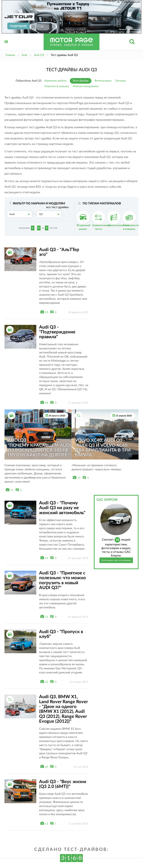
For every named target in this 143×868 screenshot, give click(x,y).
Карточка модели (55, 81)
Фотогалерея (103, 81)
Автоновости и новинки (131, 221)
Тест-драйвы (81, 81)
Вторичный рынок (84, 221)
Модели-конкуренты (86, 86)
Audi (20, 214)
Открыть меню (6, 46)
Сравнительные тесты (102, 221)
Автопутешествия (118, 219)
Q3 (49, 214)
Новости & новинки (57, 86)
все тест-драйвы (57, 207)
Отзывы (121, 81)
